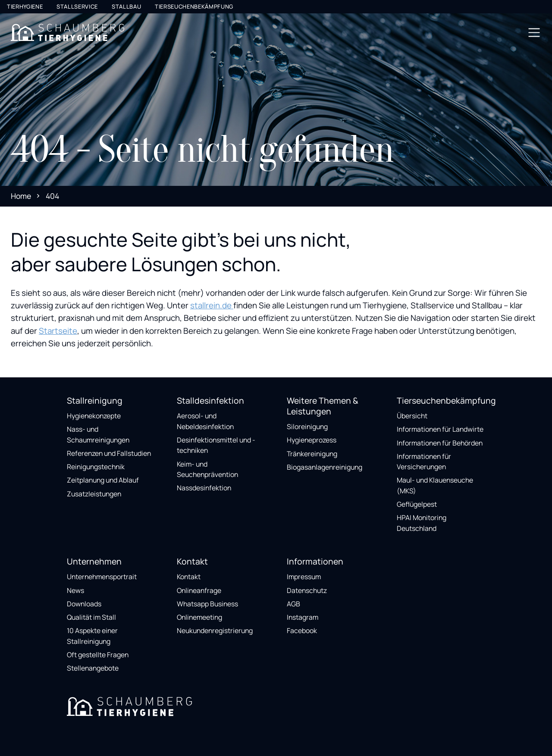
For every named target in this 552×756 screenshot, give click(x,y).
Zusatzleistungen (94, 494)
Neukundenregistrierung (215, 631)
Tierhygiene (25, 6)
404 (52, 196)
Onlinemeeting (199, 617)
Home (21, 196)
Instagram (303, 617)
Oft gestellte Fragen (98, 655)
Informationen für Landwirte (440, 429)
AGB (293, 604)
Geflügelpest (417, 504)
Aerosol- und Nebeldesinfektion (205, 421)
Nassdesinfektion (204, 488)
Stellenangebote (93, 668)
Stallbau (126, 6)
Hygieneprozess (312, 440)
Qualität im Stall (91, 617)
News (75, 590)
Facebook (302, 631)
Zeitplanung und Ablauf (103, 480)
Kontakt (189, 577)
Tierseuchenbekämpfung (194, 6)
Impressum (304, 577)
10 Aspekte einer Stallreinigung (92, 636)
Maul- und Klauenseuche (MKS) (435, 485)
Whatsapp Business (207, 604)
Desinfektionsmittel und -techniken (216, 445)
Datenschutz (307, 590)
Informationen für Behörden (440, 443)
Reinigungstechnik (96, 467)
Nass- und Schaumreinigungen (98, 434)
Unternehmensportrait (102, 577)
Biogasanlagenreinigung (325, 467)
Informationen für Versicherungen (424, 462)
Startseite (58, 331)
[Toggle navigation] (534, 33)
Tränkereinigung (312, 454)
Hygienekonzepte (94, 416)
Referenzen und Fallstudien (109, 453)
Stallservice (77, 6)
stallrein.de (212, 305)
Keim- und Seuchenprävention (207, 469)
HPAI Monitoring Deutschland (422, 523)
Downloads (84, 604)
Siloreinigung (307, 427)
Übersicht (412, 416)
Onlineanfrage (199, 590)
